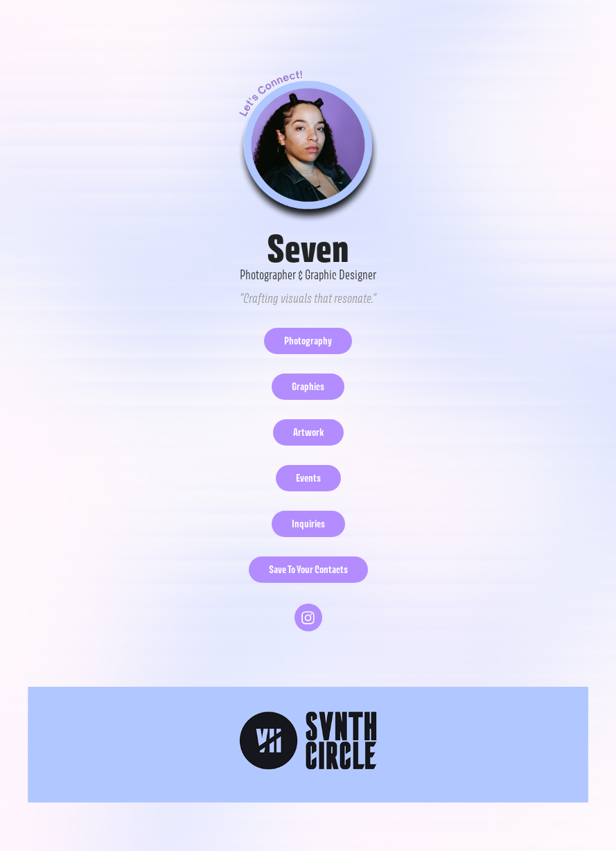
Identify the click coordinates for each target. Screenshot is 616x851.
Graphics (308, 386)
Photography (308, 341)
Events (308, 478)
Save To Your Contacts (308, 569)
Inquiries (308, 524)
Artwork (308, 432)
